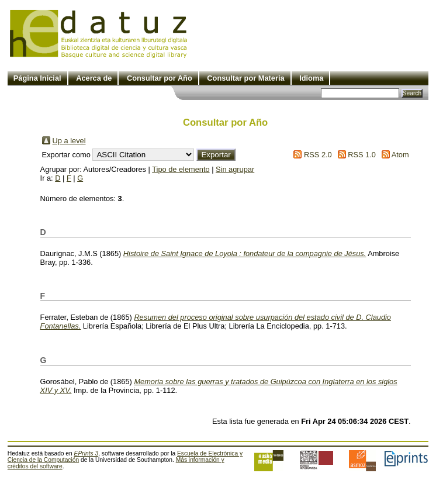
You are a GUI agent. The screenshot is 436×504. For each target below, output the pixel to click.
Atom (400, 155)
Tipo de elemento (181, 169)
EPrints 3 (86, 453)
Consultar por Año (160, 78)
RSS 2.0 (318, 155)
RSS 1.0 (362, 155)
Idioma (311, 78)
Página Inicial (37, 78)
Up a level (69, 141)
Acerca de (94, 78)
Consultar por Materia (245, 78)
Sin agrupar (235, 169)
